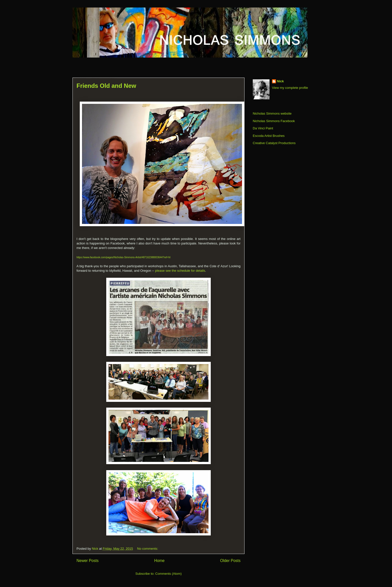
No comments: (148, 549)
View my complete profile (290, 88)
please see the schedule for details (180, 271)
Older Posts (230, 561)
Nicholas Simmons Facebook (274, 121)
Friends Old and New (106, 86)
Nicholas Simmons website (272, 113)
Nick (280, 81)
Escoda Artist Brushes (269, 136)
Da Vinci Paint (263, 128)
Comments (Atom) (168, 574)
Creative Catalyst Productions (274, 143)
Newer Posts (87, 561)
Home (159, 561)
